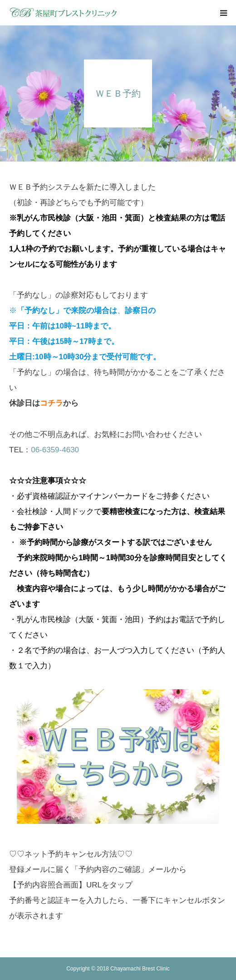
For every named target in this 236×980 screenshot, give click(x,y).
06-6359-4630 (55, 450)
